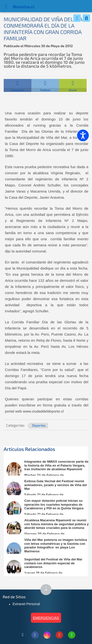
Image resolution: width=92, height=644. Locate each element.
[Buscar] (86, 18)
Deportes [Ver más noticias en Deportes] (39, 426)
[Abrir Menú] (6, 6)
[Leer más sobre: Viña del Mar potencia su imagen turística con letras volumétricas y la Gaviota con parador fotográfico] (48, 550)
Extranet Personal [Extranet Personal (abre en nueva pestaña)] (26, 604)
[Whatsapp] (77, 18)
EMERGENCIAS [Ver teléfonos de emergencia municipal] (46, 618)
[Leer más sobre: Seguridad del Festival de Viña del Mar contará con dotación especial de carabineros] (48, 568)
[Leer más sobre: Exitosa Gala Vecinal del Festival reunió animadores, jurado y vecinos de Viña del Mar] (48, 490)
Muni (18, 7)
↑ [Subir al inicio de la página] (48, 590)
